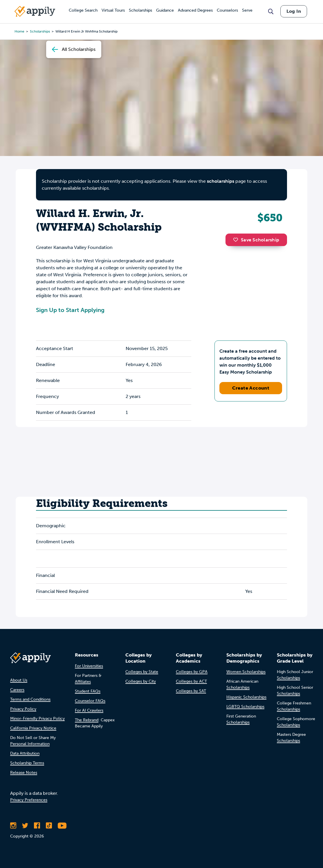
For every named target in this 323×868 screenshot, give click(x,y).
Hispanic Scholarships (246, 697)
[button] (237, 240)
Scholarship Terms (27, 763)
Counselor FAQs (90, 701)
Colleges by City (141, 681)
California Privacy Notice (33, 728)
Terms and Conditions (30, 699)
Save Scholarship (256, 240)
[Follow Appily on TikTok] (49, 826)
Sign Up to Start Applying (70, 310)
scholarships (221, 181)
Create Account (251, 388)
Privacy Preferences (29, 800)
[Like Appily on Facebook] (37, 826)
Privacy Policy (23, 709)
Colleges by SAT (191, 691)
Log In (294, 11)
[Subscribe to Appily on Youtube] (62, 826)
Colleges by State (142, 672)
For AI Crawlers (89, 710)
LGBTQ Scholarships (245, 707)
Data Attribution (25, 753)
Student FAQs (88, 691)
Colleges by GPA (192, 672)
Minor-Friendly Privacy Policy (37, 719)
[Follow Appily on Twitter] (25, 826)
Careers (17, 690)
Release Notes (24, 773)
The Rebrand (87, 720)
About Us (19, 680)
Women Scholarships (246, 672)
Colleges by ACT (191, 681)
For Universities (89, 666)
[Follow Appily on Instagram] (13, 826)
